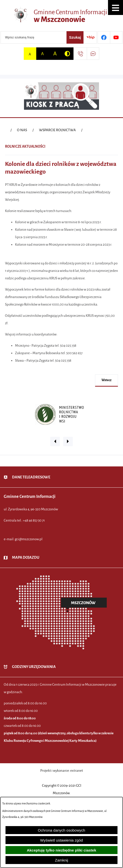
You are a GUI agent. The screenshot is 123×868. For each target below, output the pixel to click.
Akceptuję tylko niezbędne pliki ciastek (61, 850)
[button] (115, 7)
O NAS (22, 130)
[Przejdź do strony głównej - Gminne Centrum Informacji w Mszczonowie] (61, 16)
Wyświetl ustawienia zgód (62, 840)
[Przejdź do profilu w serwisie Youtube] (116, 37)
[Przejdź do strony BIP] (90, 37)
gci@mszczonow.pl (29, 539)
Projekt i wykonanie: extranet (62, 771)
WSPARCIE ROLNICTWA (57, 130)
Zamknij (62, 860)
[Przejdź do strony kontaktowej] (80, 54)
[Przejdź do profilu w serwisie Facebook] (104, 37)
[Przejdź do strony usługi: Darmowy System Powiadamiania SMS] (93, 54)
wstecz (106, 380)
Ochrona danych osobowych (61, 830)
